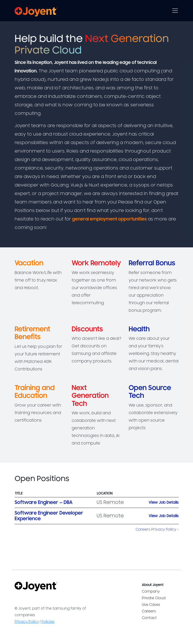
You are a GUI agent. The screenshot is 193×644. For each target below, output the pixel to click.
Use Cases (151, 605)
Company (151, 592)
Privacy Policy (27, 622)
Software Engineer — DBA (44, 502)
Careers (149, 611)
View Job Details (164, 503)
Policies (48, 622)
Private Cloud (154, 598)
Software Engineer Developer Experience (49, 516)
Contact (149, 618)
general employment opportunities (109, 219)
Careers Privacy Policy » (157, 529)
